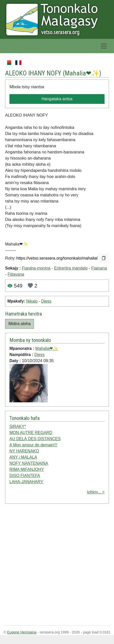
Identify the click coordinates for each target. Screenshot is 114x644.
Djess (46, 301)
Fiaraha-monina (36, 268)
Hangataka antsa (57, 99)
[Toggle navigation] (104, 46)
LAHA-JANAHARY (26, 482)
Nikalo (32, 301)
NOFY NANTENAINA (29, 463)
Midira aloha (20, 324)
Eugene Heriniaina (22, 632)
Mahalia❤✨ (82, 73)
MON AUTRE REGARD (31, 433)
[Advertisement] (52, 565)
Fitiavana (16, 274)
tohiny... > (96, 492)
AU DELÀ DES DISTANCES (35, 439)
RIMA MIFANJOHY (27, 469)
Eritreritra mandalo (71, 268)
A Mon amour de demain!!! (33, 445)
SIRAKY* (18, 426)
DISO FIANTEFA (25, 476)
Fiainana (99, 268)
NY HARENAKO (24, 451)
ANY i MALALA (23, 457)
